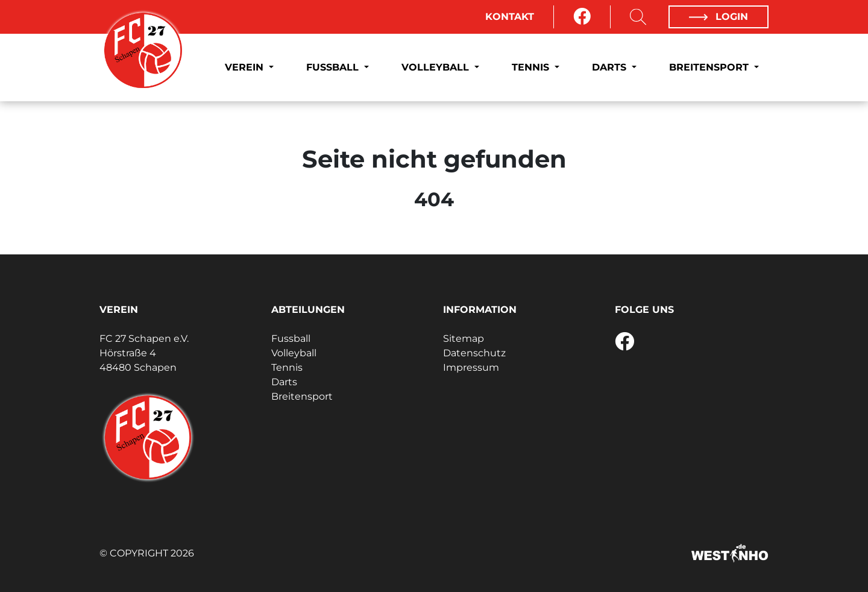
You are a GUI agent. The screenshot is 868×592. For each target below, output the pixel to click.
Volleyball (437, 67)
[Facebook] (582, 17)
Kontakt (510, 17)
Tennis (532, 67)
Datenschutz (474, 353)
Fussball (334, 67)
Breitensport (710, 67)
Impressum (471, 367)
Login (719, 17)
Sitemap (464, 339)
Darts (611, 67)
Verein (246, 67)
